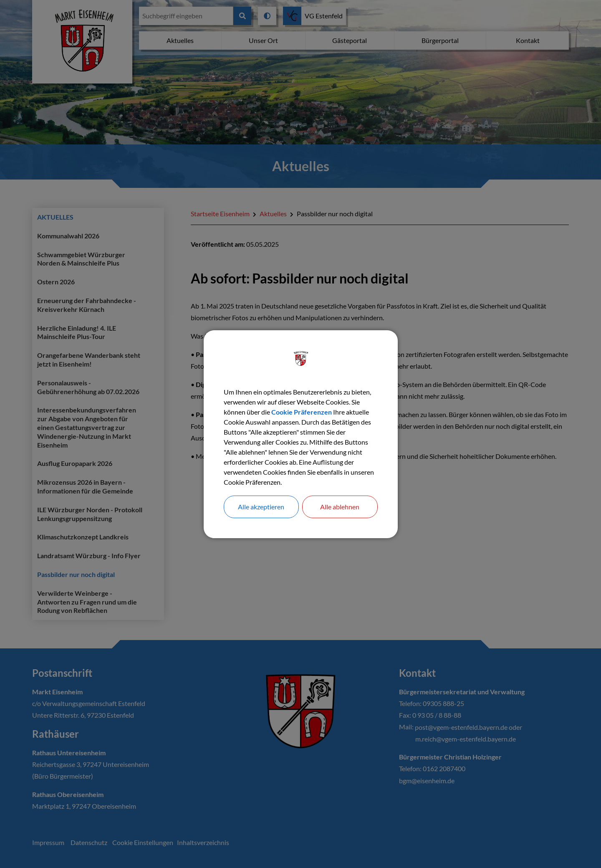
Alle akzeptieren (261, 507)
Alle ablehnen (340, 507)
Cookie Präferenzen (302, 412)
